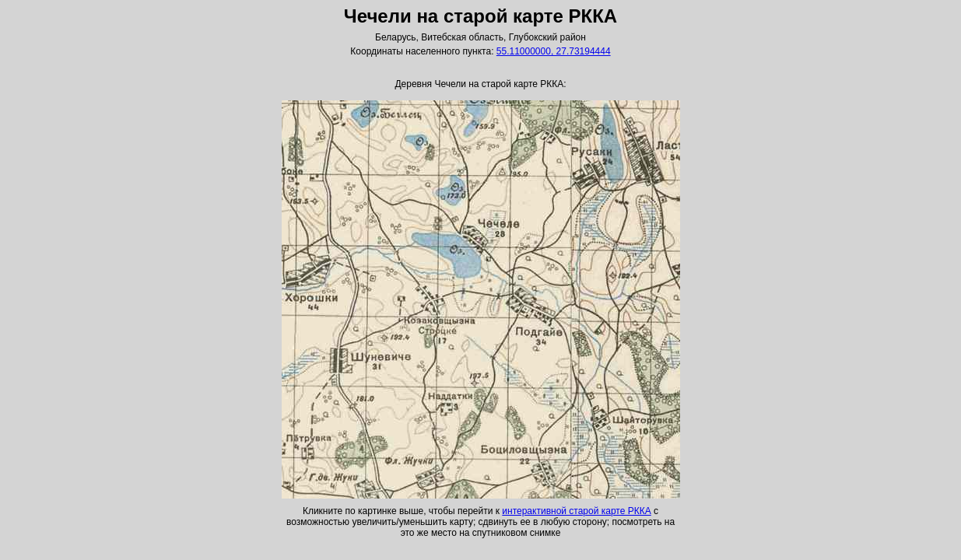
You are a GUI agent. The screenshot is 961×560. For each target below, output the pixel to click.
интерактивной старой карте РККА (576, 511)
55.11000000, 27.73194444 (554, 51)
